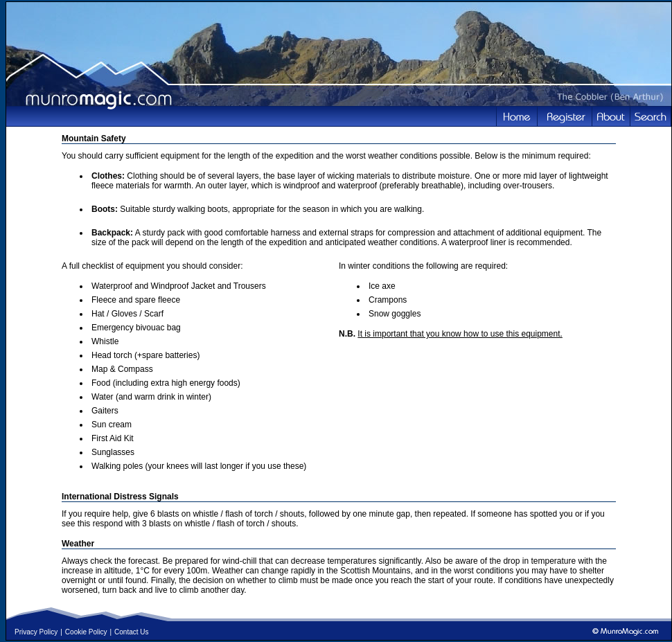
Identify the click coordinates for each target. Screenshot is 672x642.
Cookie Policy (86, 632)
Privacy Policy (36, 632)
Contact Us (131, 632)
